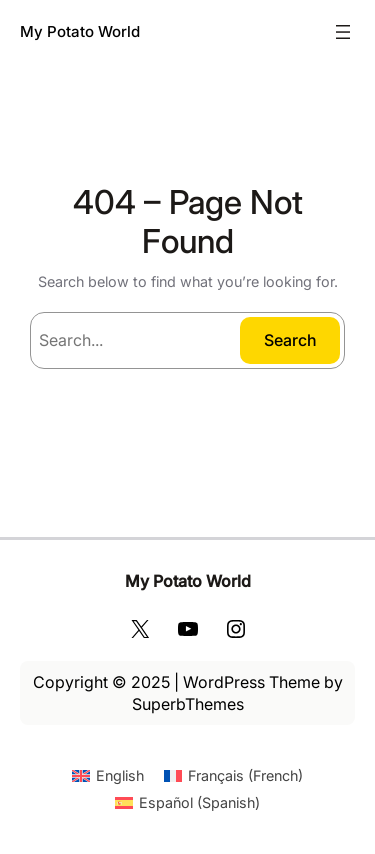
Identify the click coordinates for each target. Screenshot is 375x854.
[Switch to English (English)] (108, 776)
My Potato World (80, 31)
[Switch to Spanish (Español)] (187, 803)
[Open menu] (343, 32)
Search (290, 340)
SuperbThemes (188, 704)
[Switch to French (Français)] (233, 776)
